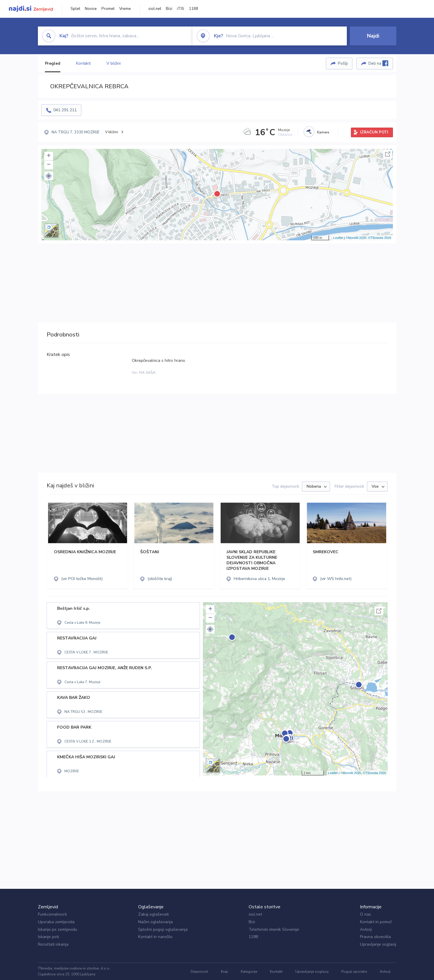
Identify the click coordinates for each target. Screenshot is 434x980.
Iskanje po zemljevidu (58, 929)
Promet (108, 9)
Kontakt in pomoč (376, 922)
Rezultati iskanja (53, 944)
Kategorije (249, 972)
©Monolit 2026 (356, 238)
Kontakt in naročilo (155, 937)
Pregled (53, 63)
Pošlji (343, 63)
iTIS (181, 9)
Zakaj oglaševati (153, 914)
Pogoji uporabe (354, 972)
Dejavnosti (199, 972)
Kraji (224, 972)
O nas (366, 914)
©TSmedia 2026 (380, 238)
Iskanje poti (48, 937)
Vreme (125, 9)
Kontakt (276, 972)
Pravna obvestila (375, 937)
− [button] (49, 165)
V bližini (114, 63)
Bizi (169, 9)
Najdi (373, 36)
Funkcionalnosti (52, 914)
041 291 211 (65, 110)
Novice (91, 9)
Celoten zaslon (388, 154)
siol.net (155, 9)
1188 (194, 9)
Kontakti (83, 63)
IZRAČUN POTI (374, 132)
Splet (75, 9)
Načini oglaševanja (155, 922)
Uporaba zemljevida (56, 922)
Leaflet (338, 238)
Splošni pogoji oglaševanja (163, 929)
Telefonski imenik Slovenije (274, 929)
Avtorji (366, 929)
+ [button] (49, 156)
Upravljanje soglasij (378, 944)
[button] (49, 176)
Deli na (378, 63)
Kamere (323, 132)
